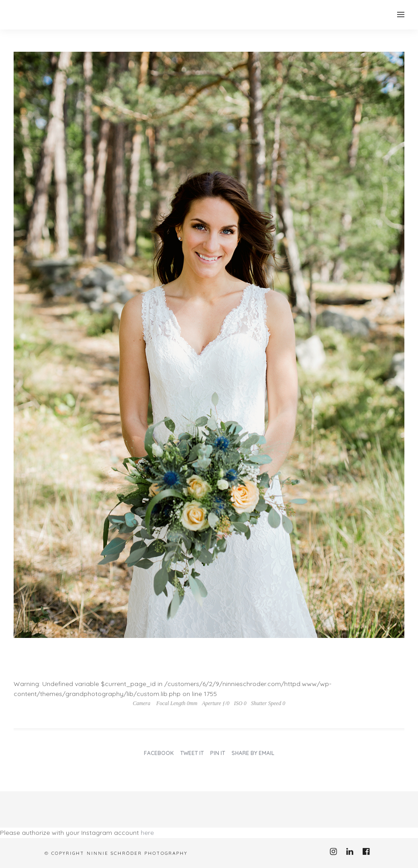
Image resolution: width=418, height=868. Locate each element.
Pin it (218, 753)
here (147, 833)
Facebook (159, 753)
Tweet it (192, 753)
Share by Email (253, 753)
